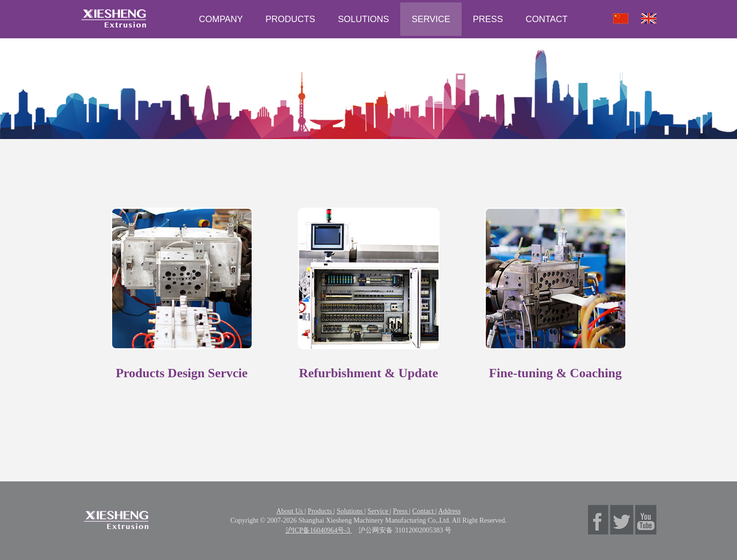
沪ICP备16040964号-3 (319, 530)
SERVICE (431, 19)
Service (378, 511)
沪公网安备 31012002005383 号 (405, 530)
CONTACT (547, 19)
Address (449, 511)
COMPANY (221, 19)
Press (401, 511)
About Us (291, 511)
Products (321, 511)
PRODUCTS (290, 19)
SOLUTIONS (363, 19)
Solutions (351, 511)
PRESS (488, 19)
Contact (424, 511)
